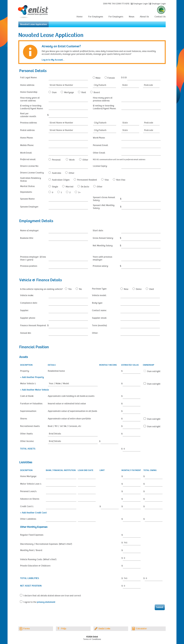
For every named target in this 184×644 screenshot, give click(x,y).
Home (80, 17)
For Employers (116, 17)
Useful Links (104, 629)
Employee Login (141, 4)
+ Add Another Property (32, 377)
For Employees (96, 17)
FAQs (64, 629)
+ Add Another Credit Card (33, 513)
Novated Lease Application (34, 24)
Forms (27, 629)
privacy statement (46, 602)
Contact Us (160, 17)
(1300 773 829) (122, 4)
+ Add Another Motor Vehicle (34, 390)
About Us (144, 17)
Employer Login (159, 4)
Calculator (141, 629)
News (132, 17)
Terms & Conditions (92, 639)
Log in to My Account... (53, 60)
